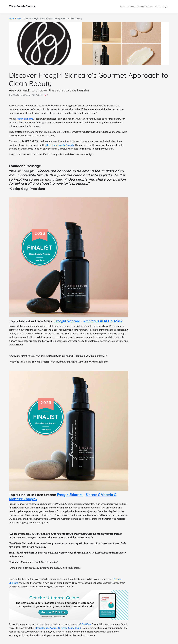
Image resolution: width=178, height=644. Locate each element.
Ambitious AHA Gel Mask (103, 321)
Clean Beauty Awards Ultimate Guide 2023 (58, 628)
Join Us (158, 6)
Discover (145, 6)
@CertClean (86, 624)
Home (12, 18)
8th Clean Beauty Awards (60, 145)
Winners (127, 6)
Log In (166, 6)
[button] (46, 95)
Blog (19, 18)
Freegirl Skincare (24, 119)
